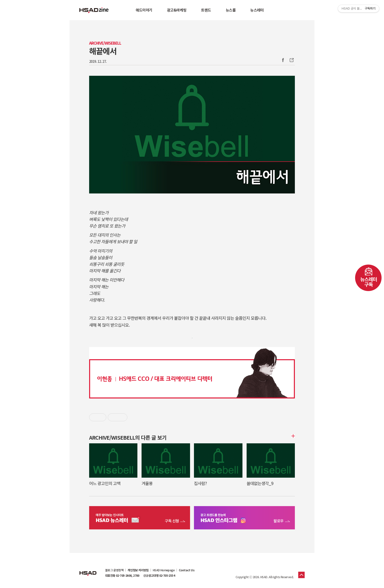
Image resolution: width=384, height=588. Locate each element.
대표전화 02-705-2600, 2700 (122, 575)
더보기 (292, 436)
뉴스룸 (231, 10)
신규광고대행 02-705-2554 (159, 575)
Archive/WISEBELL (105, 43)
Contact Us (187, 570)
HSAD (88, 570)
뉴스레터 (257, 10)
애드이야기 (144, 10)
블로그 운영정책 (114, 570)
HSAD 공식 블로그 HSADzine (94, 10)
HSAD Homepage (164, 570)
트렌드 (206, 10)
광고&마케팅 (177, 10)
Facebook (283, 60)
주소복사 (291, 60)
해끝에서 (103, 51)
